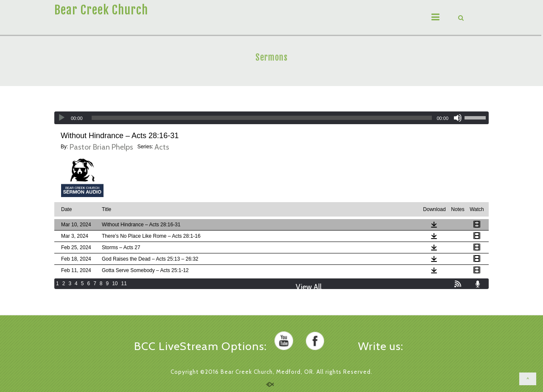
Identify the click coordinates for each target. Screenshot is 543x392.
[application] (271, 118)
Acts (162, 147)
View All (309, 287)
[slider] (262, 118)
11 (124, 284)
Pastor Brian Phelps (101, 147)
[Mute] (458, 118)
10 (115, 284)
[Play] (62, 118)
